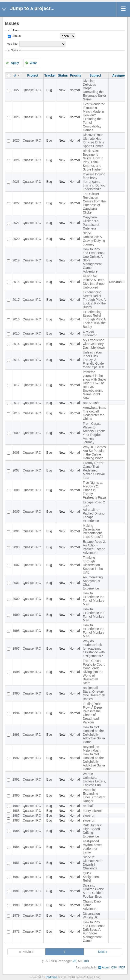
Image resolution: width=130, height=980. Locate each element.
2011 (16, 403)
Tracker (50, 75)
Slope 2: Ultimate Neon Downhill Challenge (93, 863)
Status (16, 36)
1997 (16, 648)
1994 (16, 713)
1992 (16, 758)
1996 (16, 672)
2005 (16, 512)
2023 (16, 182)
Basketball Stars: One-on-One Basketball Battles (94, 693)
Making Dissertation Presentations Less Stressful (93, 531)
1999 (16, 615)
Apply (15, 63)
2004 (16, 531)
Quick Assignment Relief (91, 877)
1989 (16, 806)
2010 (16, 413)
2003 (16, 547)
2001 (16, 583)
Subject (95, 75)
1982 (16, 877)
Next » (103, 952)
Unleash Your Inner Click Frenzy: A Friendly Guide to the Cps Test (93, 360)
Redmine (51, 977)
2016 (16, 319)
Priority (75, 75)
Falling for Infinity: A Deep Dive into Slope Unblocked (94, 282)
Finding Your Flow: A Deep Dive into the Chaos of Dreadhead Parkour (92, 713)
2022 (16, 203)
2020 (16, 239)
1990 (16, 795)
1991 (16, 779)
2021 (16, 223)
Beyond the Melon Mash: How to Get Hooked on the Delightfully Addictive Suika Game (94, 758)
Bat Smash (91, 403)
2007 (16, 470)
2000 (16, 599)
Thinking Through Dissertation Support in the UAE (93, 565)
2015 (16, 333)
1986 (16, 820)
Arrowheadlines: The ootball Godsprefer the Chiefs (94, 413)
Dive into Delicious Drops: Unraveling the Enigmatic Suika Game (94, 90)
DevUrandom (118, 282)
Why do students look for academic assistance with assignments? (94, 648)
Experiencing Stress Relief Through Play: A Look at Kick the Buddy (94, 300)
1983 (16, 863)
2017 (16, 300)
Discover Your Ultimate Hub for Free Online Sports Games (93, 140)
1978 (16, 931)
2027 (16, 90)
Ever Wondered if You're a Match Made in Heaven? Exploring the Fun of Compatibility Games (94, 117)
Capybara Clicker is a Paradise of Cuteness (91, 223)
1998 (16, 631)
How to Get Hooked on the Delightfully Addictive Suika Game (94, 735)
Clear (33, 63)
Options (16, 50)
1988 (16, 811)
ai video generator (90, 333)
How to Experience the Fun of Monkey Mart (93, 599)
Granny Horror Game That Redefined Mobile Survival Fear (94, 470)
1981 (16, 891)
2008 (16, 453)
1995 (16, 693)
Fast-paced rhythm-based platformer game (93, 847)
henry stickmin (93, 811)
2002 (16, 565)
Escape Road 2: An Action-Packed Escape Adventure (94, 547)
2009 (16, 433)
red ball (88, 806)
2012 (16, 385)
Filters (15, 30)
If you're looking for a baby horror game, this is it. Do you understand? (94, 182)
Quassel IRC (32, 90)
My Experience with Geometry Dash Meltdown (94, 344)
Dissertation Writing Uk (91, 915)
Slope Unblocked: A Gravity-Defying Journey (94, 239)
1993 (16, 735)
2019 (16, 260)
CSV (114, 968)
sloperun (89, 816)
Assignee (119, 75)
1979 (16, 915)
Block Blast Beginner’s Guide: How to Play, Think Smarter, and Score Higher (93, 160)
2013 (16, 360)
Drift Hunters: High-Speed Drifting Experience (92, 831)
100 (86, 961)
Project (33, 75)
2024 (16, 160)
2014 (16, 344)
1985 (16, 831)
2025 (16, 140)
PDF (122, 968)
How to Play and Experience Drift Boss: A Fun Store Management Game (94, 931)
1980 (16, 905)
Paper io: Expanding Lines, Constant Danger (94, 795)
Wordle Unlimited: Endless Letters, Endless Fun (94, 779)
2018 (16, 282)
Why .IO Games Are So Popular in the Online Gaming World (94, 453)
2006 (16, 490)
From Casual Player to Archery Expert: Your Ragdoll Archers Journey (94, 433)
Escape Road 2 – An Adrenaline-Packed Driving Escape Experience (94, 512)
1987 (16, 816)
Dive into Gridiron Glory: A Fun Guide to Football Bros (93, 891)
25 (74, 961)
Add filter (13, 44)
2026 (16, 117)
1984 (16, 847)
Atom (105, 968)
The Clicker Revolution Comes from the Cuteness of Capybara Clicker (94, 203)
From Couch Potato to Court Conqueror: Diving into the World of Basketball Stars (94, 672)
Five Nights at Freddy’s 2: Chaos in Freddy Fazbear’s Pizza (94, 490)
